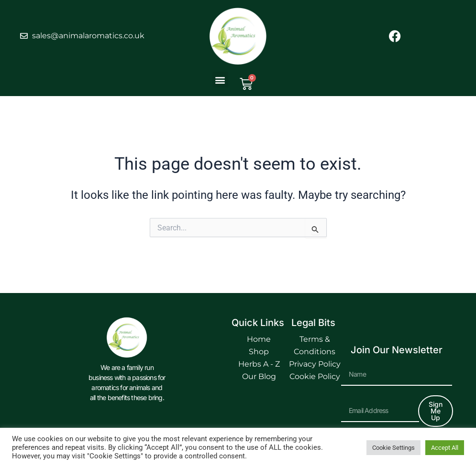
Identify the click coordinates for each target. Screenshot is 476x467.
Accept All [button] (445, 448)
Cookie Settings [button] (393, 448)
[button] (220, 80)
